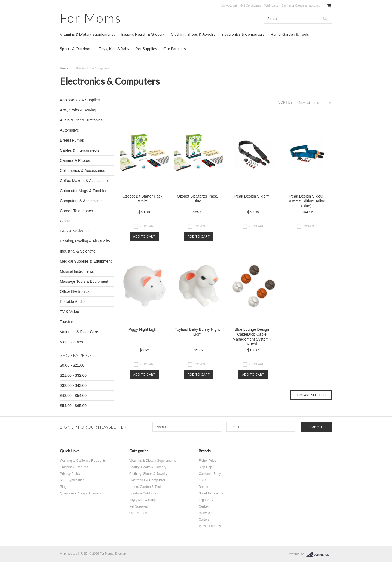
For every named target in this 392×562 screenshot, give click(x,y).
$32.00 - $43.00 (73, 385)
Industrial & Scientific (78, 251)
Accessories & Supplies (80, 100)
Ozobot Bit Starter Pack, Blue (197, 199)
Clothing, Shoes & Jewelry (193, 34)
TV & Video (70, 312)
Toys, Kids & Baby (114, 49)
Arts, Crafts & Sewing (78, 110)
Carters (204, 520)
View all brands (210, 526)
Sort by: (286, 102)
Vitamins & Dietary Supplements (88, 34)
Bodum (204, 487)
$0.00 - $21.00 (72, 365)
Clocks (66, 221)
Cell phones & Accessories (82, 171)
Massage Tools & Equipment (84, 281)
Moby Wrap (207, 513)
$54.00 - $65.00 (73, 406)
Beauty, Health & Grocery (143, 34)
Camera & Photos (75, 160)
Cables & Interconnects (80, 150)
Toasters (67, 322)
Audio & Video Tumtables (81, 120)
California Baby (210, 474)
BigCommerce (319, 554)
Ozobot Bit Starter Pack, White (143, 199)
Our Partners (175, 49)
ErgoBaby (206, 500)
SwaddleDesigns (211, 493)
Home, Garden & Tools (290, 34)
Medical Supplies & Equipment (86, 261)
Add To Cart (144, 236)
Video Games (71, 342)
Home (64, 68)
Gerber (204, 506)
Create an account (307, 5)
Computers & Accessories (82, 201)
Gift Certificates (251, 5)
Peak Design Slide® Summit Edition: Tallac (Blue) (306, 201)
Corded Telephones (76, 211)
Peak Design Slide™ (252, 196)
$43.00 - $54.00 (73, 396)
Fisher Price (207, 461)
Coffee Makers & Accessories (85, 181)
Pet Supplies (146, 49)
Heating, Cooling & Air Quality (85, 241)
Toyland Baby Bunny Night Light (197, 332)
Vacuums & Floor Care (79, 332)
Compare (148, 226)
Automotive (69, 130)
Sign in (286, 5)
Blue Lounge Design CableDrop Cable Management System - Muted (252, 337)
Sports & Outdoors (76, 49)
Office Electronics (75, 291)
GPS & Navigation (75, 231)
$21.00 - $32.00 (73, 375)
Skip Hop (205, 467)
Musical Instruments (77, 271)
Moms (91, 18)
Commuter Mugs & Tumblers (84, 191)
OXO (202, 480)
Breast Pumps (72, 140)
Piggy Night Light (143, 329)
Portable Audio (72, 302)
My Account (229, 5)
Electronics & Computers (243, 34)
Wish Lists (271, 5)
